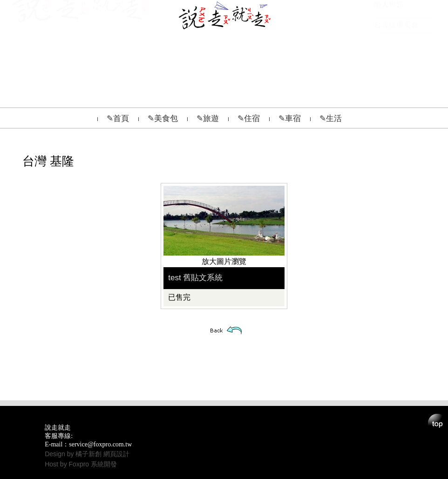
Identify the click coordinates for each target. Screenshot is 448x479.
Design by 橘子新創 (74, 454)
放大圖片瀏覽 (224, 261)
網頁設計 (116, 454)
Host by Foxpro (68, 464)
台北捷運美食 (396, 86)
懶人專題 (389, 66)
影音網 (385, 46)
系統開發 (104, 464)
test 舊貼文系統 (195, 278)
